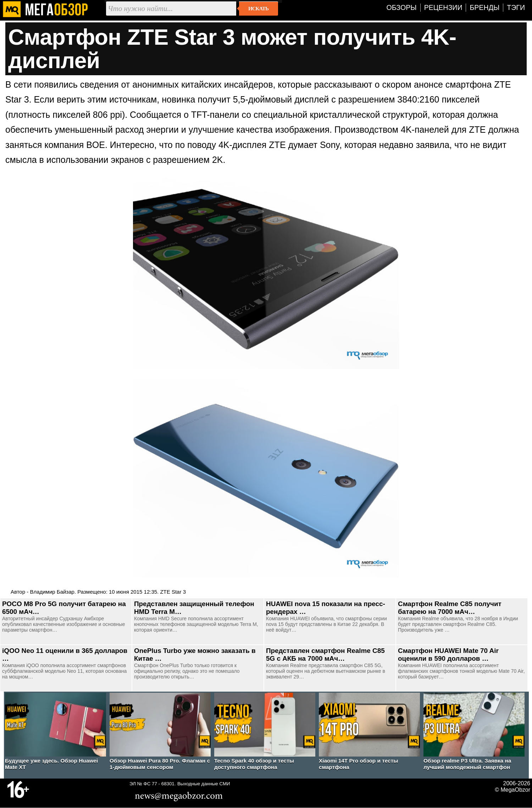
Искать (258, 9)
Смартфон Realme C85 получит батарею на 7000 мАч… (450, 608)
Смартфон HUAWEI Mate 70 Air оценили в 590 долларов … (448, 655)
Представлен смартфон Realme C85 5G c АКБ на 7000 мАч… (325, 655)
